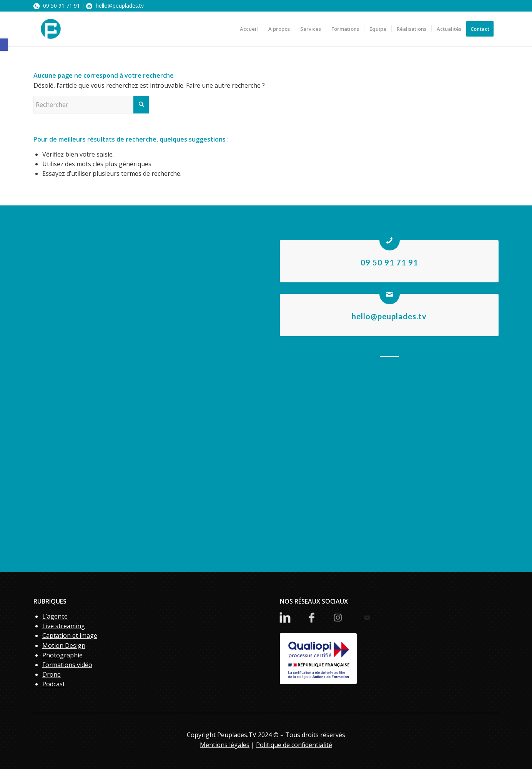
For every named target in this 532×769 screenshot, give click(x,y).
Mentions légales (225, 745)
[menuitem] (249, 29)
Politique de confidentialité (294, 745)
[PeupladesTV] (51, 29)
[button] (4, 45)
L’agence (55, 616)
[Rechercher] (91, 105)
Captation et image (70, 636)
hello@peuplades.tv (115, 6)
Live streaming (64, 626)
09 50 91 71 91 (57, 6)
